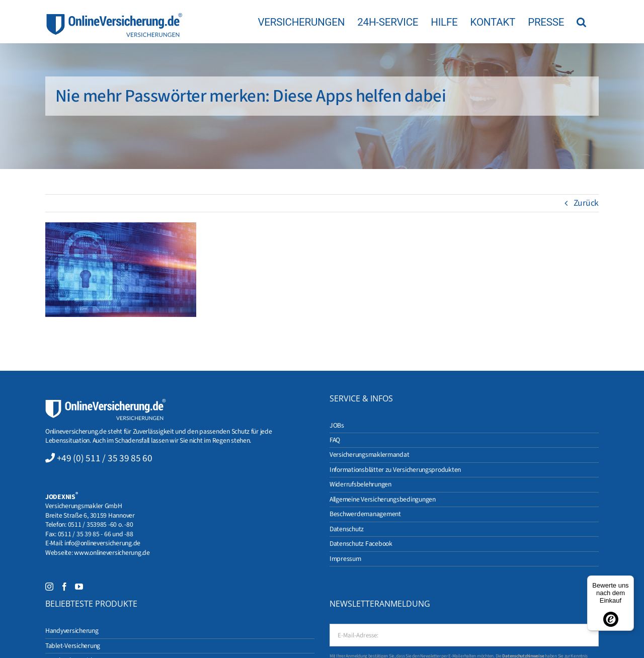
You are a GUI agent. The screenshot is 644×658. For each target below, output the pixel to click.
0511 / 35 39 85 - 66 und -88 (96, 534)
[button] (581, 22)
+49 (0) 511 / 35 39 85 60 (105, 458)
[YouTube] (79, 587)
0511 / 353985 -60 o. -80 (101, 524)
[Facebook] (64, 587)
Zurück (586, 203)
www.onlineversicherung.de (112, 553)
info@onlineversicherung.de (102, 543)
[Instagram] (49, 587)
